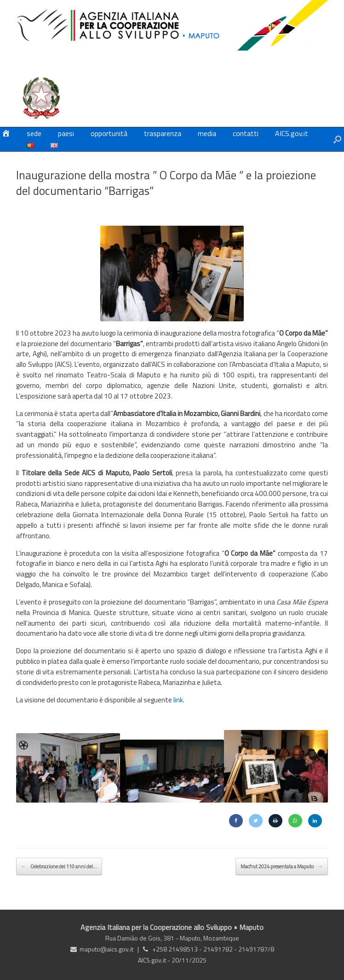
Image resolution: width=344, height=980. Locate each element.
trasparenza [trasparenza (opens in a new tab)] (163, 133)
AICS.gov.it (292, 133)
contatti (246, 133)
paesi (66, 133)
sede (34, 133)
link (178, 700)
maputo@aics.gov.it (106, 949)
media (207, 133)
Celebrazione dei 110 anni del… (59, 866)
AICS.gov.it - (155, 960)
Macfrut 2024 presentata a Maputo (282, 866)
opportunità (109, 133)
